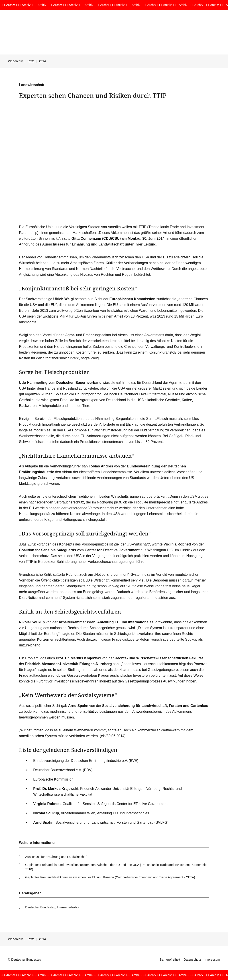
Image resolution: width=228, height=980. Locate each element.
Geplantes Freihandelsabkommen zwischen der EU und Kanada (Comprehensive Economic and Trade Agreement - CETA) (110, 877)
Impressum (212, 960)
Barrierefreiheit (170, 960)
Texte (31, 61)
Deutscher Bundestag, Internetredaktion (53, 907)
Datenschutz (192, 960)
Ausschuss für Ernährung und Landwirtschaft (56, 857)
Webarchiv (15, 61)
